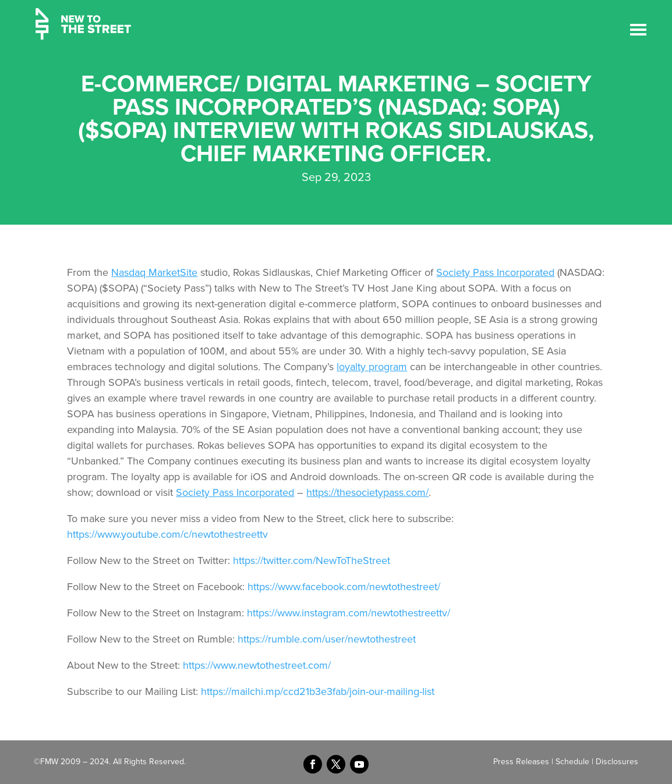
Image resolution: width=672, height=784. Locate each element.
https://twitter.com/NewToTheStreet (312, 560)
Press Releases (521, 762)
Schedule (572, 762)
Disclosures (617, 762)
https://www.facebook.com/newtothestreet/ (344, 587)
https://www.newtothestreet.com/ (257, 665)
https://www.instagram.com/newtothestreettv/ (349, 613)
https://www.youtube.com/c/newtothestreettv (167, 534)
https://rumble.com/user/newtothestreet (327, 639)
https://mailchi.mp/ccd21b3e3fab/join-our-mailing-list (318, 691)
